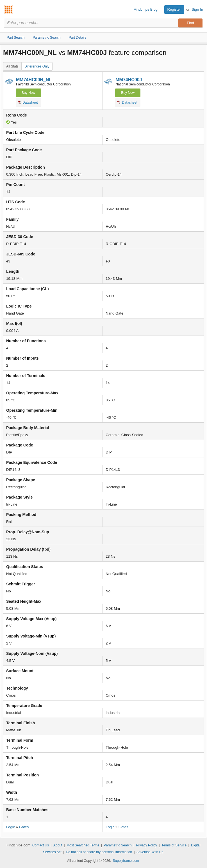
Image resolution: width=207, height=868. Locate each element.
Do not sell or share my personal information (99, 852)
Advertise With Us (150, 852)
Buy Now (28, 93)
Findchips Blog (146, 9)
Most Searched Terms (83, 845)
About (58, 845)
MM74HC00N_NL (34, 80)
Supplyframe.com (126, 861)
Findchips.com (9, 10)
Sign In (197, 9)
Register (174, 9)
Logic (11, 827)
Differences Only (37, 66)
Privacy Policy (146, 845)
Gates (24, 827)
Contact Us (41, 845)
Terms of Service (174, 845)
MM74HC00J (129, 80)
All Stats (12, 66)
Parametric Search (118, 845)
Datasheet (28, 102)
